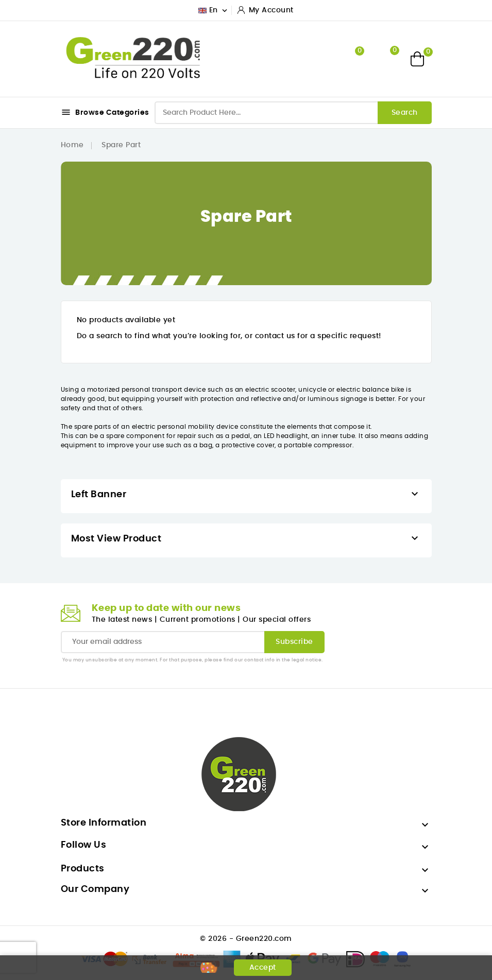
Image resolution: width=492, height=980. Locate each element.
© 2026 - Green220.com (246, 939)
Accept (263, 968)
